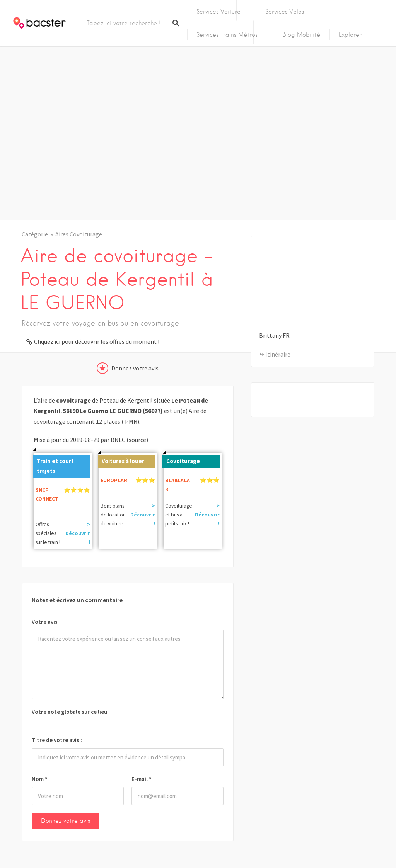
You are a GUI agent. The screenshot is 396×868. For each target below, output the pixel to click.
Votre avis (45, 622)
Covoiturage (181, 460)
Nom (40, 779)
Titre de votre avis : (57, 740)
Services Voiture (218, 12)
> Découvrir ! (78, 533)
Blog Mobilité (301, 35)
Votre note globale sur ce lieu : (71, 712)
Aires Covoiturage (79, 234)
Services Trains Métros (227, 35)
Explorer (350, 35)
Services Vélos (285, 12)
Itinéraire (278, 354)
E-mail (142, 779)
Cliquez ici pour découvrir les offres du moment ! (97, 341)
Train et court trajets (53, 465)
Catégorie (35, 234)
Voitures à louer (121, 460)
